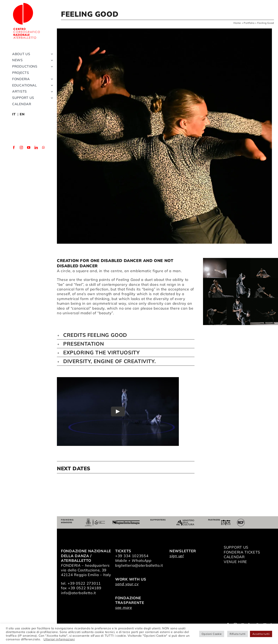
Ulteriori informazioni (59, 639)
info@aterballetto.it (78, 593)
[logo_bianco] (26, 4)
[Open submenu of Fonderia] (51, 79)
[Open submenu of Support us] (51, 98)
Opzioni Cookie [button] (212, 634)
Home (237, 23)
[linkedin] (36, 147)
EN (22, 114)
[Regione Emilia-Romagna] (126, 522)
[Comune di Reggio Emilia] (95, 520)
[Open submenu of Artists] (51, 91)
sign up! (177, 556)
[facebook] (14, 147)
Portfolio (249, 23)
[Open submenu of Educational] (51, 85)
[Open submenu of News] (51, 60)
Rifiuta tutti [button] (238, 634)
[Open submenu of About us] (51, 54)
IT (14, 114)
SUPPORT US (236, 547)
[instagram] (21, 147)
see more (124, 607)
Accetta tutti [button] (261, 634)
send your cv (127, 584)
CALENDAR (234, 557)
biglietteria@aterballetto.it (139, 565)
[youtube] (29, 147)
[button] (126, 335)
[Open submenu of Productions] (51, 66)
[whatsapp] (44, 147)
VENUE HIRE (235, 562)
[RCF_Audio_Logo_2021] (241, 520)
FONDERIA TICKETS (242, 552)
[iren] (226, 522)
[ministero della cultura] (185, 521)
